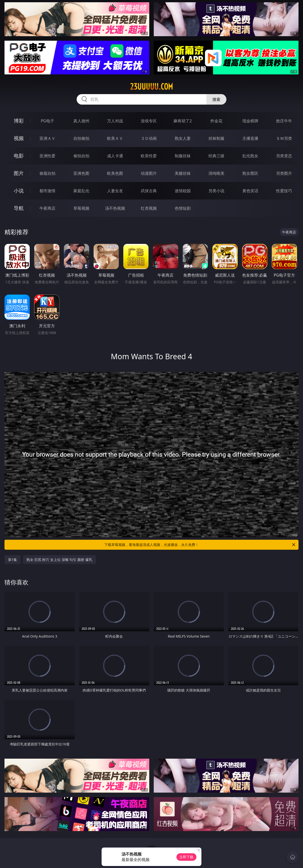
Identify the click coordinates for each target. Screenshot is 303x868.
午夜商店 (47, 208)
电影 (19, 156)
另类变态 (284, 156)
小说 (19, 191)
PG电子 (47, 121)
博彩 (19, 121)
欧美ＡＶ (115, 138)
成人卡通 (115, 156)
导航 (19, 208)
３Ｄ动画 (149, 138)
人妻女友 (115, 191)
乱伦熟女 (250, 156)
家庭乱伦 (81, 191)
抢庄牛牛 (284, 121)
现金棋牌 (250, 121)
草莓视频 (81, 208)
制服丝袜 (183, 156)
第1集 (12, 560)
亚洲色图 (81, 173)
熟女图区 (250, 173)
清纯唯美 (216, 173)
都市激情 (47, 191)
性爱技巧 (284, 191)
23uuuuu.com (151, 87)
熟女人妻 (183, 138)
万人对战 (115, 121)
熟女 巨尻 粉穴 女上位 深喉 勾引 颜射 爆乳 (59, 560)
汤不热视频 (115, 208)
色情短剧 (183, 208)
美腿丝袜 (183, 173)
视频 (19, 138)
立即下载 (186, 857)
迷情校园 (183, 191)
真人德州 (81, 121)
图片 (19, 173)
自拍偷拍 (81, 138)
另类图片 (284, 173)
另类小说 (216, 191)
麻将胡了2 (183, 121)
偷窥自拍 (47, 173)
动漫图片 (149, 173)
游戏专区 (149, 121)
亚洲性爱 (47, 156)
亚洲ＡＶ (47, 138)
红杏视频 (149, 208)
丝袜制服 (216, 138)
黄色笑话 (250, 191)
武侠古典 (149, 191)
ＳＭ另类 (284, 138)
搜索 (216, 99)
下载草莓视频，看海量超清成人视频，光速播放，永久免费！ (200, 545)
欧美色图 (115, 173)
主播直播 (250, 138)
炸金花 (216, 121)
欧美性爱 (149, 156)
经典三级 (216, 156)
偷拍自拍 (81, 156)
